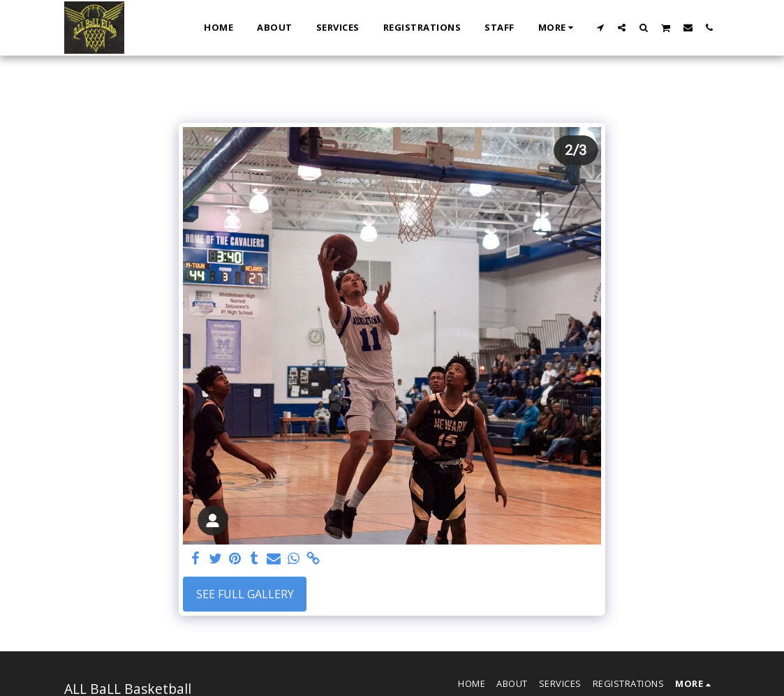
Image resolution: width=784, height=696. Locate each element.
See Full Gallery (245, 594)
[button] (600, 27)
